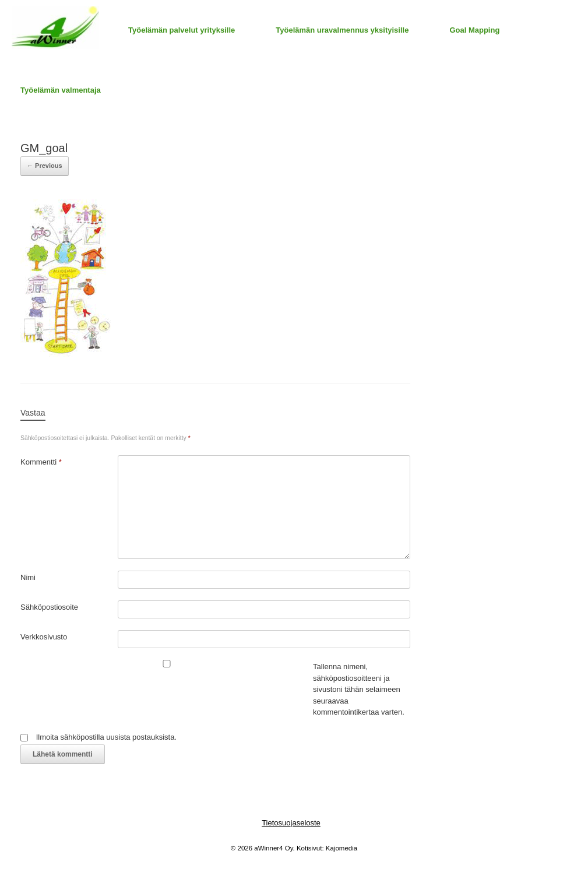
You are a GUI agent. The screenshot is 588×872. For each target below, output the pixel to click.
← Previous (45, 166)
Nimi (28, 577)
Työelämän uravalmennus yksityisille (342, 30)
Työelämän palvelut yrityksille (182, 30)
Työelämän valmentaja (61, 90)
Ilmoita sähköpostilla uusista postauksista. (106, 737)
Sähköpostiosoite (49, 607)
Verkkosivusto (44, 637)
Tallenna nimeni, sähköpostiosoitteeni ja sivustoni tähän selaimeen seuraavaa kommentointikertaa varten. (359, 689)
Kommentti (41, 462)
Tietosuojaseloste (291, 823)
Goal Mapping (474, 30)
